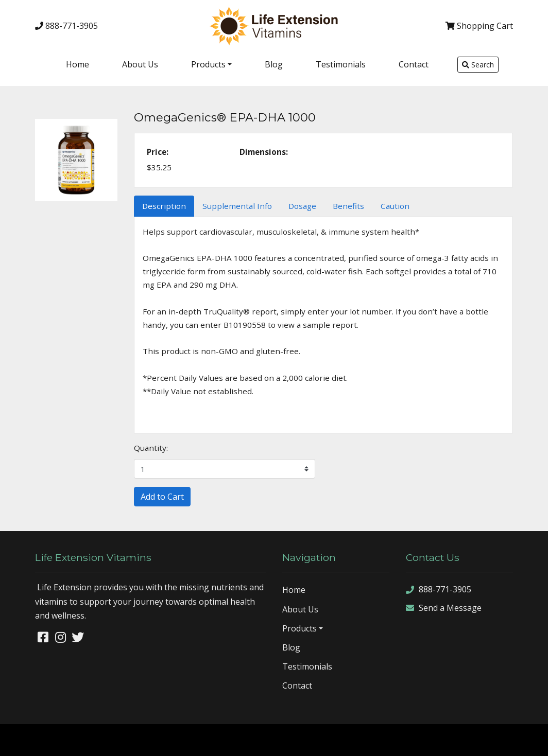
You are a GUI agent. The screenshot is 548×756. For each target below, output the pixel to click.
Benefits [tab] (348, 206)
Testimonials (341, 64)
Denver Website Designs (100, 740)
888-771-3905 (66, 26)
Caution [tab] (395, 206)
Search (478, 65)
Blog (274, 64)
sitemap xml (461, 740)
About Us (140, 64)
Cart (479, 26)
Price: (158, 152)
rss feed (500, 740)
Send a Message (444, 608)
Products (208, 64)
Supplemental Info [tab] (237, 206)
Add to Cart (162, 497)
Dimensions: (264, 152)
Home (78, 64)
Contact (414, 64)
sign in (530, 740)
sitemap (424, 740)
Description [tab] (164, 206)
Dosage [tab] (302, 206)
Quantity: (151, 448)
